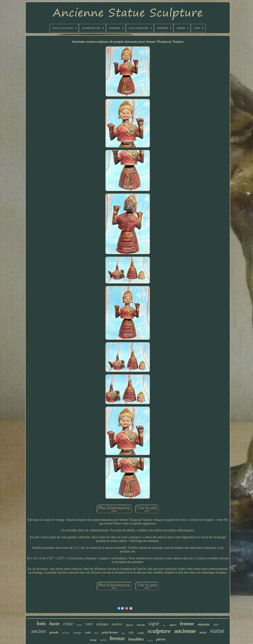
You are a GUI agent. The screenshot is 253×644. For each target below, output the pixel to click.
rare (89, 624)
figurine (130, 625)
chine (68, 624)
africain (141, 625)
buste (55, 624)
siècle (103, 640)
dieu (96, 633)
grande (54, 632)
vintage (77, 633)
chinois (150, 640)
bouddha (136, 639)
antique (102, 624)
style (216, 625)
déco (164, 625)
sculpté (141, 633)
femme (187, 624)
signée (173, 625)
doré (123, 633)
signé (154, 623)
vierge (93, 640)
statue (217, 631)
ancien (38, 631)
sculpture (159, 631)
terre (203, 632)
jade (131, 632)
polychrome (110, 632)
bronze (117, 638)
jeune (79, 625)
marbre (117, 624)
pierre (161, 639)
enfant (66, 633)
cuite (88, 632)
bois (41, 623)
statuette (204, 624)
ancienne (185, 631)
